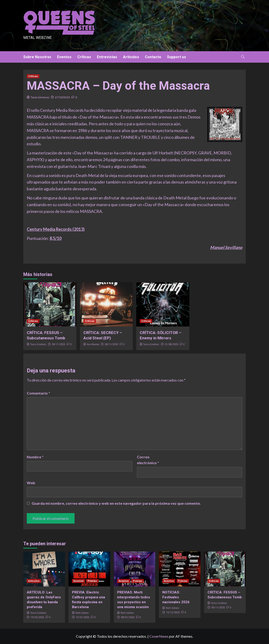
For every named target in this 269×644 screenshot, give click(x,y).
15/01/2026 (82, 617)
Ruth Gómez (82, 613)
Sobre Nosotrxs (37, 57)
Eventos (64, 57)
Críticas (84, 57)
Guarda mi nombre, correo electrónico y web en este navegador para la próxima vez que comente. (116, 503)
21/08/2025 (171, 344)
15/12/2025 (173, 612)
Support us (177, 57)
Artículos (131, 57)
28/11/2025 (111, 344)
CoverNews (159, 636)
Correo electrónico (148, 460)
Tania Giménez (40, 97)
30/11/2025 (58, 344)
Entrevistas (107, 57)
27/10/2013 (62, 97)
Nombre (35, 457)
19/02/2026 (37, 617)
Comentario (38, 393)
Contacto (153, 57)
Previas (92, 581)
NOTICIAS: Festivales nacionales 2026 (176, 597)
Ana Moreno (93, 344)
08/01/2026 (128, 617)
